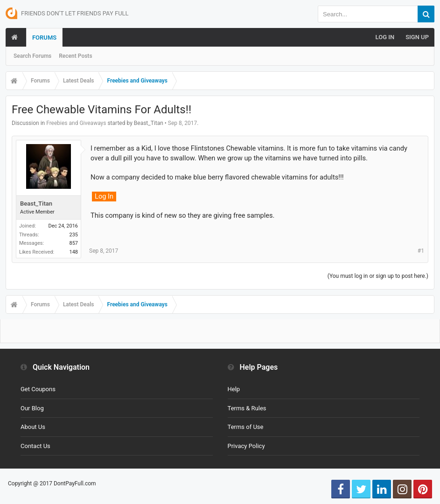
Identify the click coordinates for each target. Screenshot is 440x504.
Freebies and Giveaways (76, 123)
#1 (421, 251)
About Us (33, 427)
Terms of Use (246, 427)
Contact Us (35, 446)
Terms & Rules (247, 408)
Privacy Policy (246, 446)
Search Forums (32, 56)
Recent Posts (75, 56)
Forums (44, 38)
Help (234, 389)
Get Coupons (38, 389)
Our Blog (32, 408)
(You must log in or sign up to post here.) (378, 276)
